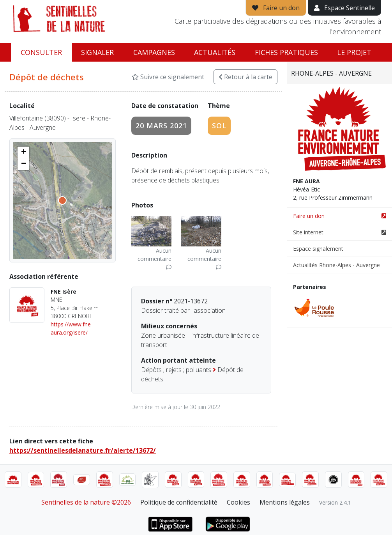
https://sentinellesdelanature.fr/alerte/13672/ (83, 450)
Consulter (41, 52)
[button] (23, 152)
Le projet (354, 52)
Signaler (97, 52)
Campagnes (154, 52)
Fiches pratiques (286, 52)
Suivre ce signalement (168, 77)
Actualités (215, 52)
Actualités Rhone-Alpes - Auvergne (336, 265)
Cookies (238, 502)
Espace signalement (318, 249)
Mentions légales (285, 502)
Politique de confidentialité (179, 502)
